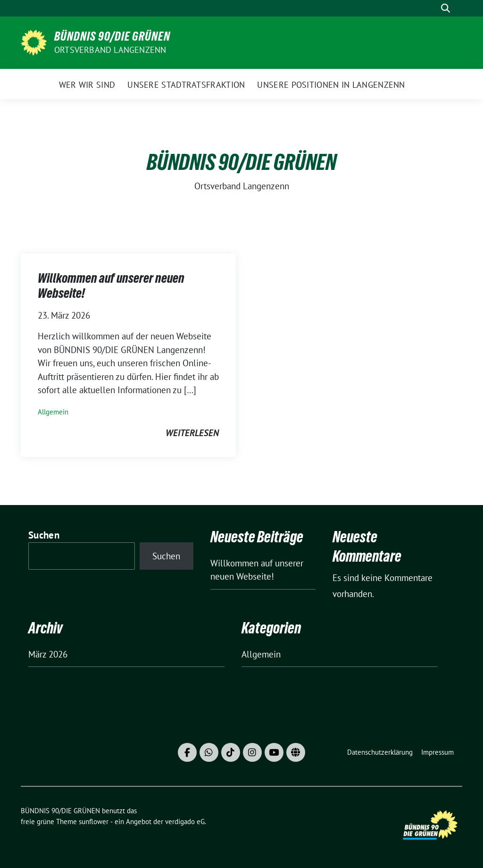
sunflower (94, 822)
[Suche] (432, 8)
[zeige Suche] (446, 8)
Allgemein (53, 412)
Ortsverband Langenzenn (110, 50)
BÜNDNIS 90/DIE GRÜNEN (112, 36)
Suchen (44, 535)
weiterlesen (192, 433)
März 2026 (48, 654)
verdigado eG (185, 822)
